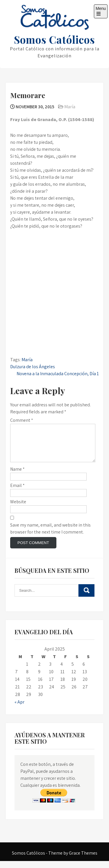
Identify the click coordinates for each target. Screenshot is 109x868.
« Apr (19, 709)
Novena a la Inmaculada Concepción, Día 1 (58, 374)
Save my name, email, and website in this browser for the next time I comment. (50, 535)
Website (18, 509)
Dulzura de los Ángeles (33, 367)
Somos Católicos (54, 39)
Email (17, 492)
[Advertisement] (54, 260)
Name (17, 476)
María (70, 107)
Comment (22, 420)
